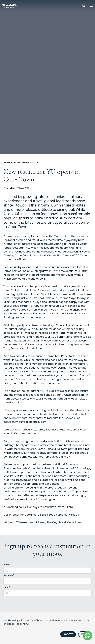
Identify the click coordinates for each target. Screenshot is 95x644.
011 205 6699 (46, 515)
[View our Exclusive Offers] (76, 6)
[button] (91, 6)
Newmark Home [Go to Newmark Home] (12, 163)
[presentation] (25, 604)
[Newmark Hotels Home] (9, 6)
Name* (7, 565)
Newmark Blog (30, 163)
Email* (7, 587)
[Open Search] (84, 6)
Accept (68, 634)
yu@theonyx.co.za (68, 515)
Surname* (9, 575)
